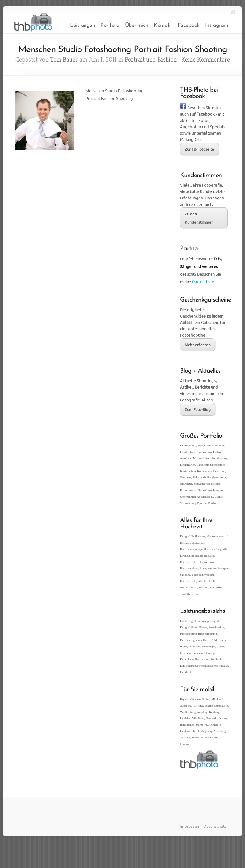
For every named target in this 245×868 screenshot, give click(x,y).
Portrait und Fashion (151, 60)
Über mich (137, 25)
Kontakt (163, 25)
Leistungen (82, 25)
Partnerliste (203, 282)
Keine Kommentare (206, 60)
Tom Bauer (64, 60)
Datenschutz (215, 826)
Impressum (190, 826)
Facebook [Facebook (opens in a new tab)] (189, 25)
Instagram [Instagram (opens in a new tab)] (217, 25)
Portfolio (110, 25)
